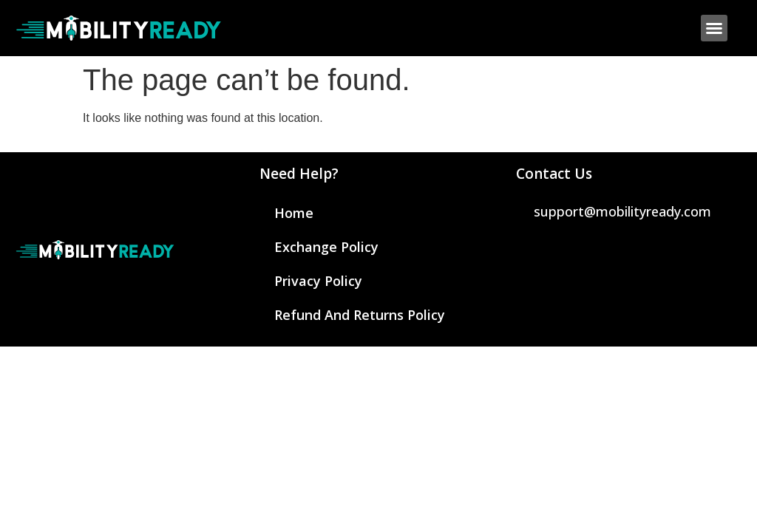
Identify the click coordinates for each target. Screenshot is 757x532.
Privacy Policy (318, 281)
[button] (714, 28)
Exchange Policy (326, 247)
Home (294, 213)
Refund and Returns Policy (360, 315)
